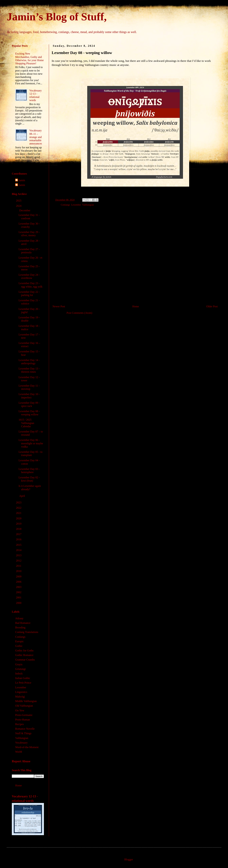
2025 (19, 201)
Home (136, 306)
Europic (20, 641)
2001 (19, 597)
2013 (19, 555)
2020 (19, 518)
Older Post (212, 306)
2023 (19, 502)
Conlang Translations (27, 632)
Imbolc (19, 674)
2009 (19, 576)
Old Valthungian (24, 706)
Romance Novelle (25, 729)
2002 (19, 592)
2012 (19, 561)
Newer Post (59, 306)
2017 (19, 534)
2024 (19, 206)
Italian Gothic (23, 678)
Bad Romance (23, 623)
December (25, 210)
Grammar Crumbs (25, 660)
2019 (19, 524)
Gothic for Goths (24, 650)
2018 (19, 529)
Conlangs (65, 205)
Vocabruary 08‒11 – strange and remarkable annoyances (36, 137)
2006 (19, 582)
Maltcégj (20, 697)
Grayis (19, 664)
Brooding (20, 627)
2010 (19, 571)
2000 (19, 603)
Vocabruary (21, 743)
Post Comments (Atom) (79, 313)
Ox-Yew (20, 710)
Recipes (20, 724)
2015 (19, 545)
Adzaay (19, 618)
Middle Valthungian (26, 701)
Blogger (129, 859)
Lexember (76, 205)
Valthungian (88, 205)
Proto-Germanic (24, 715)
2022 (19, 508)
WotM (19, 752)
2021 (19, 513)
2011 (19, 566)
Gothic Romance (24, 655)
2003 (19, 587)
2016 (19, 539)
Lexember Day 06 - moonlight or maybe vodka (31, 443)
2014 (19, 550)
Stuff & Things (23, 733)
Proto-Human (23, 720)
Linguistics (21, 692)
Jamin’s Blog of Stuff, (57, 17)
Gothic (19, 646)
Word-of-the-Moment (27, 747)
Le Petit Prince (23, 683)
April (22, 496)
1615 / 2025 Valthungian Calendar (26, 423)
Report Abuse (21, 761)
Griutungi (20, 669)
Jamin (22, 180)
